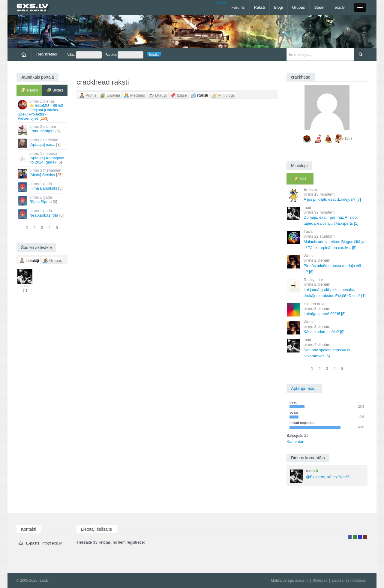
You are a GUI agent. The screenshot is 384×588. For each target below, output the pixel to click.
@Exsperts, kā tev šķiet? (319, 476)
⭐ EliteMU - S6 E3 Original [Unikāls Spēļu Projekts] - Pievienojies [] (42, 110)
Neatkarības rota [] (42, 214)
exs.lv (340, 7)
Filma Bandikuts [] (42, 187)
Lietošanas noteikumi (349, 580)
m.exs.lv (301, 580)
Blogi (279, 7)
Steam (320, 7)
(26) (348, 138)
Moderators (360, 537)
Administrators (365, 537)
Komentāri (295, 441)
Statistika (320, 580)
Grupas (299, 7)
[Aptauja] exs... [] (42, 143)
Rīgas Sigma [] (42, 200)
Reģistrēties (47, 54)
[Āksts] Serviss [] (42, 173)
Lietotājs (350, 537)
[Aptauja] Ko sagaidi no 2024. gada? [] (42, 158)
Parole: (124, 55)
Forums (238, 7)
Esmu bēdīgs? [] (42, 129)
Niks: (84, 55)
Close (222, 3)
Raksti (259, 7)
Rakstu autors (355, 537)
